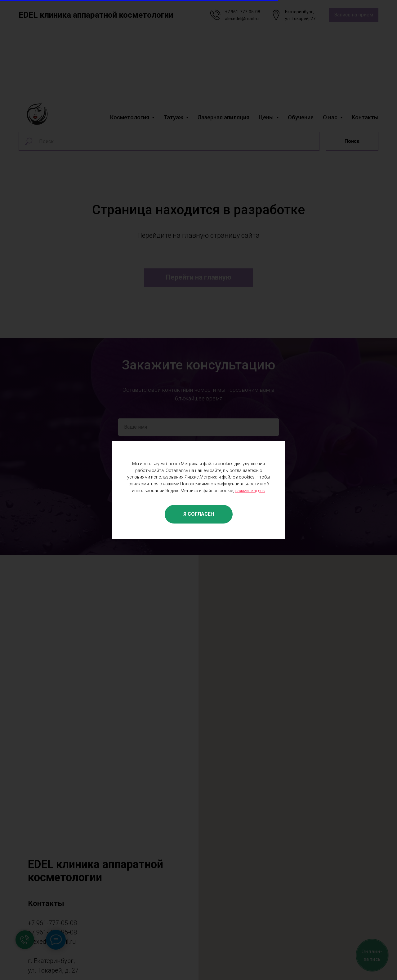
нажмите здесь (250, 491)
